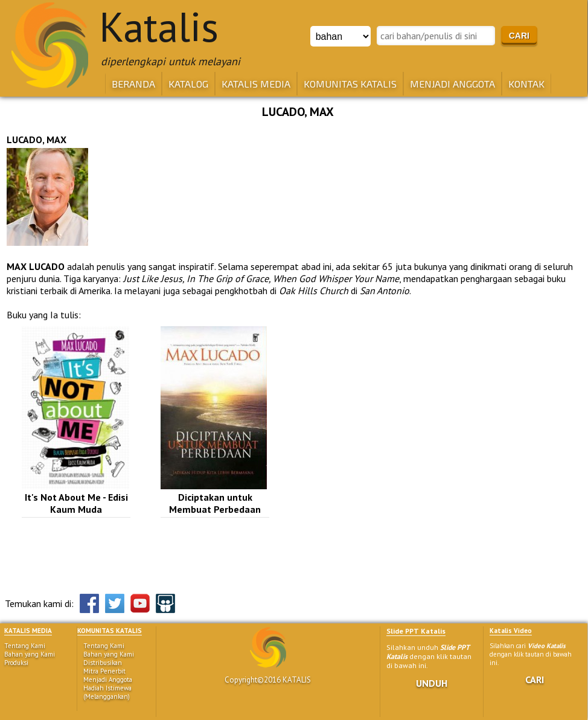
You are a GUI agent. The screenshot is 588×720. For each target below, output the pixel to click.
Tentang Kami (25, 646)
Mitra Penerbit (104, 671)
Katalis (159, 27)
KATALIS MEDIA (256, 84)
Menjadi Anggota (108, 680)
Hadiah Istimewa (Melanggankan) (107, 692)
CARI (535, 680)
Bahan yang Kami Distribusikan (109, 658)
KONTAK (526, 84)
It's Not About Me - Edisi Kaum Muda (76, 503)
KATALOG (188, 84)
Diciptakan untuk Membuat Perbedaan (215, 503)
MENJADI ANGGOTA (452, 84)
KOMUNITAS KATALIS (350, 84)
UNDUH (432, 683)
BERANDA (133, 84)
